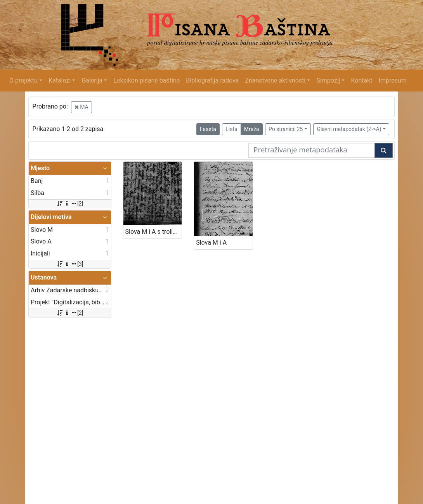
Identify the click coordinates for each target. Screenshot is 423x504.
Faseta (208, 129)
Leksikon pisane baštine (146, 80)
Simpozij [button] (328, 80)
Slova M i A (211, 243)
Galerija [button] (92, 80)
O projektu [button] (23, 80)
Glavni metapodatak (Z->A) (349, 129)
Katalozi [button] (60, 80)
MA (81, 107)
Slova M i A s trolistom (154, 232)
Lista (231, 129)
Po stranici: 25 (286, 129)
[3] (70, 264)
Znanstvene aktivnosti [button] (275, 80)
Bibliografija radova (212, 80)
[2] (70, 204)
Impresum (393, 80)
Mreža (252, 129)
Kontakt (361, 80)
